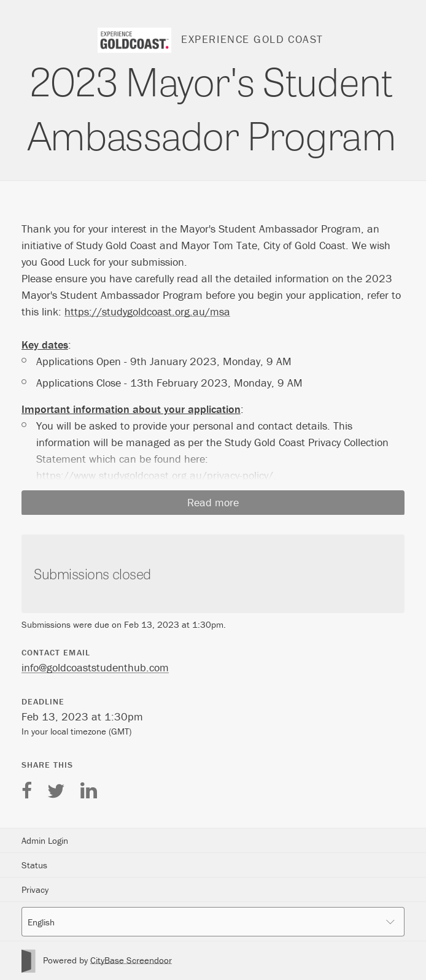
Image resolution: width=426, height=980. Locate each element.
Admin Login (45, 840)
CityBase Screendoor (131, 960)
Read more (213, 502)
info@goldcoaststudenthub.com (95, 667)
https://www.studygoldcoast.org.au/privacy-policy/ (155, 475)
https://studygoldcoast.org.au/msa (147, 311)
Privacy (35, 889)
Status (34, 865)
